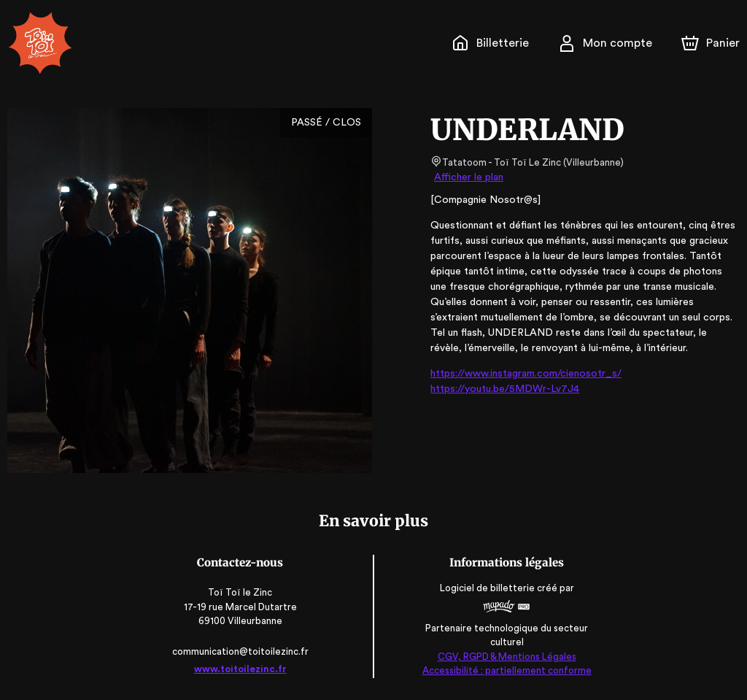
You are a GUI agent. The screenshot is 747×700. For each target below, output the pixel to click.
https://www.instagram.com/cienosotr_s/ (520, 374)
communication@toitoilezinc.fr (243, 651)
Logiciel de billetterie (486, 589)
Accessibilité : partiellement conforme (504, 670)
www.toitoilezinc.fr (243, 669)
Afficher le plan (468, 177)
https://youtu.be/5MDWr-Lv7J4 (499, 389)
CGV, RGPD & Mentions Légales (504, 657)
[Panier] (711, 43)
